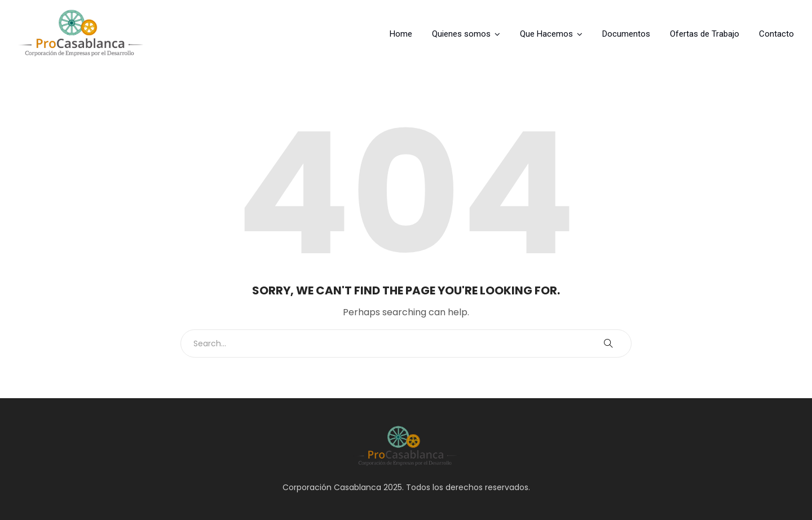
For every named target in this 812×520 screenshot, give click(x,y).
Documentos (626, 34)
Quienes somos (461, 34)
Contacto (776, 34)
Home (401, 34)
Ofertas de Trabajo (705, 34)
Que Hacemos (546, 34)
